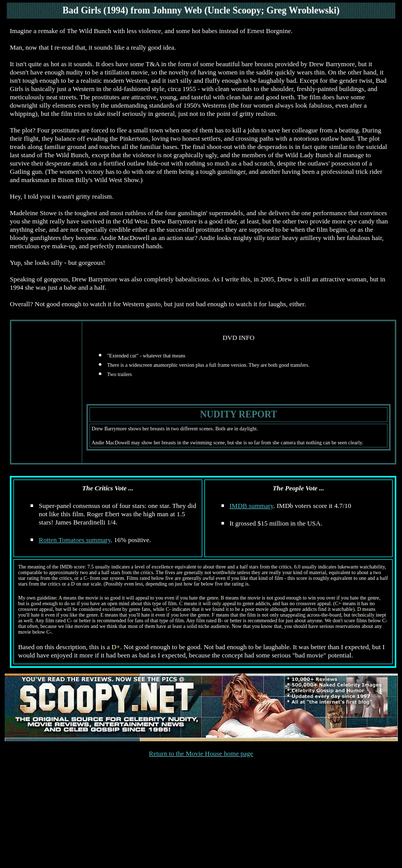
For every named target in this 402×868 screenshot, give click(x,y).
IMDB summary (252, 506)
